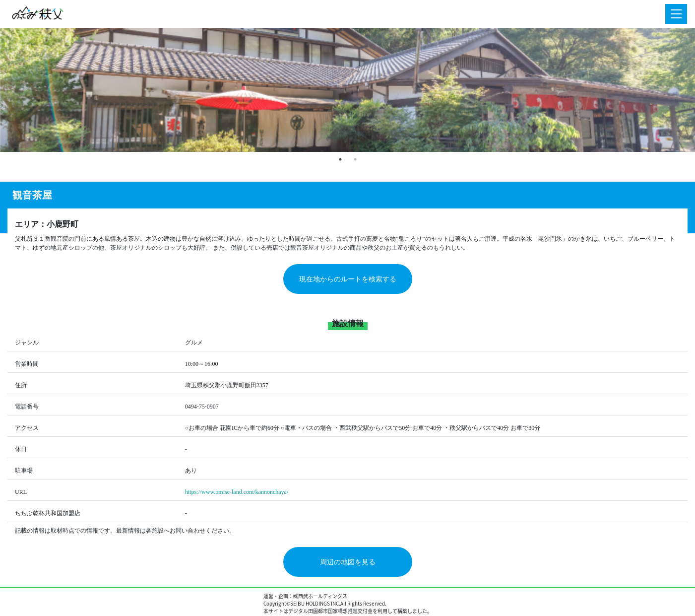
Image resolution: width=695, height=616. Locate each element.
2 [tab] (355, 159)
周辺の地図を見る (348, 562)
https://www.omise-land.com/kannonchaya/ (237, 492)
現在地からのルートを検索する (348, 279)
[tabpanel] (347, 90)
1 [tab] (340, 159)
